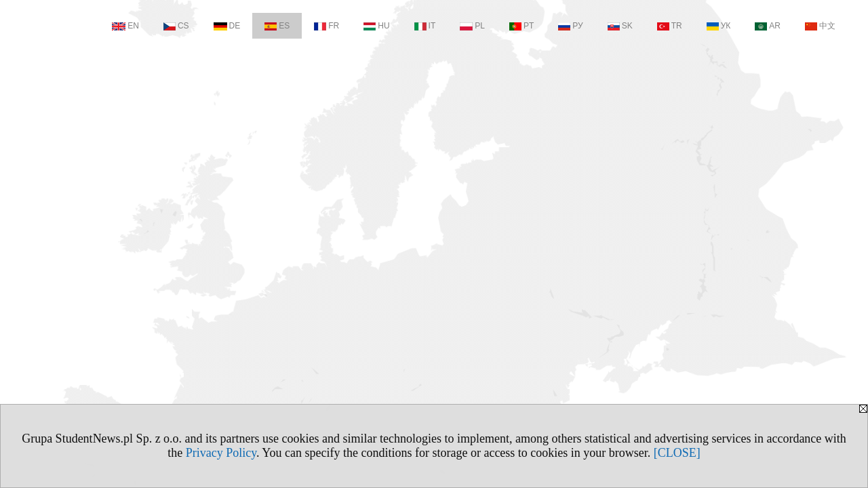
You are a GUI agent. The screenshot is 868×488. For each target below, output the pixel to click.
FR (327, 26)
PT (521, 26)
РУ (570, 26)
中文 (820, 26)
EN (125, 26)
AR (768, 26)
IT (425, 26)
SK (620, 26)
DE (227, 26)
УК (719, 26)
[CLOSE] (677, 453)
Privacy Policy (221, 453)
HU (376, 26)
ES (277, 26)
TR (670, 26)
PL (472, 26)
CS (176, 26)
